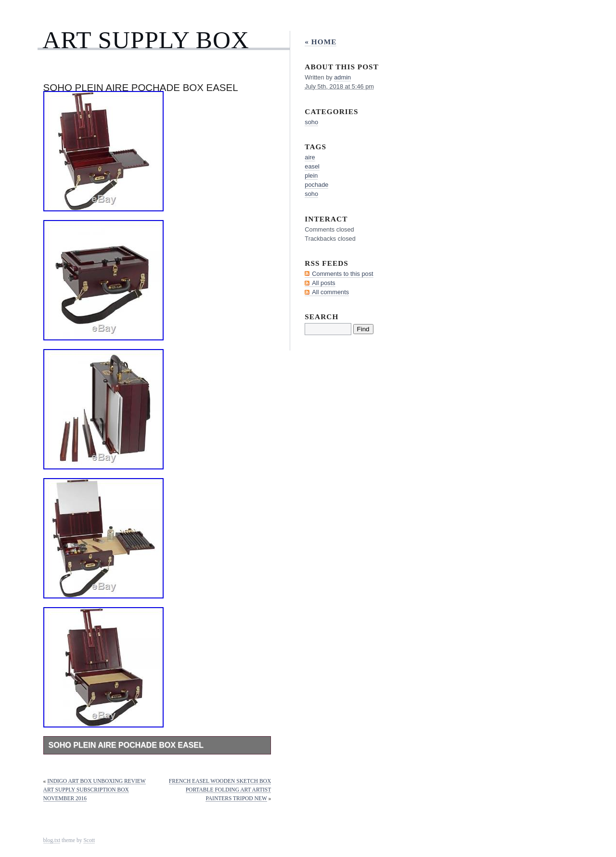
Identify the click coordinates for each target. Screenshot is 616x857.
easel (312, 166)
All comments (330, 292)
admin (342, 77)
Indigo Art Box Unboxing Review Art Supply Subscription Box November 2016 (95, 790)
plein (311, 175)
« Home (321, 42)
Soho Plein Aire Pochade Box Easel (126, 745)
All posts (323, 283)
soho (311, 122)
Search (321, 317)
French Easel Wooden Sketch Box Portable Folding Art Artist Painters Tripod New (220, 790)
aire (310, 157)
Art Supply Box (146, 40)
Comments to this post (342, 274)
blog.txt (52, 840)
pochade (316, 185)
